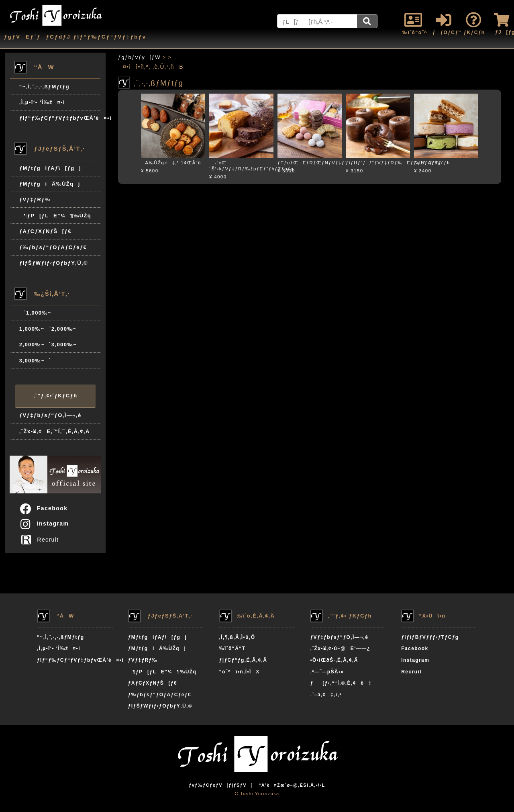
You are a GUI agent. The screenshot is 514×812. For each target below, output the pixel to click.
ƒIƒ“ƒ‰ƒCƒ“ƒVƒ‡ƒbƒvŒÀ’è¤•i (60, 118)
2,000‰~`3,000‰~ (48, 345)
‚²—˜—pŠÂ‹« (327, 672)
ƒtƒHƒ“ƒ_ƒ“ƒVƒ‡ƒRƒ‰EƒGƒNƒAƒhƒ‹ (394, 163)
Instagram (44, 524)
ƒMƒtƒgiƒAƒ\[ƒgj (50, 168)
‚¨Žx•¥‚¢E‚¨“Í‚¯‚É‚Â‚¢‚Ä (55, 431)
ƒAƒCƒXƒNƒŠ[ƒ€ (45, 231)
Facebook (43, 508)
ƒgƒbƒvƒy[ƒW (139, 57)
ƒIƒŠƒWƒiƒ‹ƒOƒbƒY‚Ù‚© (54, 263)
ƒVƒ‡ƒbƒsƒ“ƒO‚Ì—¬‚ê (50, 415)
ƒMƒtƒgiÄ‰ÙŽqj (50, 184)
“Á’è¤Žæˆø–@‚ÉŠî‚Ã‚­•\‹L (292, 785)
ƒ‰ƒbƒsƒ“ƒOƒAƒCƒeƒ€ (53, 247)
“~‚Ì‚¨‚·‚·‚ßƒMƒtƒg (44, 87)
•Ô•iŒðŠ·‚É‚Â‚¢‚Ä (334, 660)
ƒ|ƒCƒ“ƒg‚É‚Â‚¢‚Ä (243, 660)
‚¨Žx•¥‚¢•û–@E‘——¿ (340, 648)
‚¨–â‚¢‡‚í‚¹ (326, 695)
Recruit (42, 540)
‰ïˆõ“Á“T (233, 648)
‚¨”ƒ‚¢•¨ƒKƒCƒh (55, 396)
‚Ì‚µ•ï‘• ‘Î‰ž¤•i (42, 102)
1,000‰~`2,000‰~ (48, 329)
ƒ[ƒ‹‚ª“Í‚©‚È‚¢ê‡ (341, 683)
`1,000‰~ (35, 313)
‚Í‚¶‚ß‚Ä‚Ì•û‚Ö (237, 637)
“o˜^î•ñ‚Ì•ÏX (240, 672)
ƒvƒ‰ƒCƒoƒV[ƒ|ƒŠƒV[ (221, 785)
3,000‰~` (35, 361)
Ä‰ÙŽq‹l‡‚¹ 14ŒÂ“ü (171, 163)
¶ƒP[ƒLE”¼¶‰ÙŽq (55, 216)
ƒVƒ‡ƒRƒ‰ (35, 199)
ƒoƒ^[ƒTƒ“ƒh (432, 163)
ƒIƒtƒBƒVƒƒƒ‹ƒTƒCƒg (430, 637)
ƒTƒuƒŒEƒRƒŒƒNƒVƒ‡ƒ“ (312, 163)
